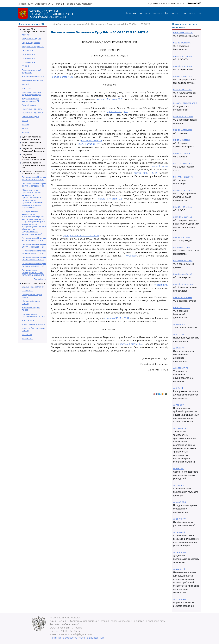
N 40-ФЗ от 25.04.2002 (183, 56)
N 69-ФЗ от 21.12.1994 (182, 43)
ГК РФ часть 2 (28, 54)
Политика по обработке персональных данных (77, 638)
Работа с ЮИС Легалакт (79, 4)
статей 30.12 (141, 173)
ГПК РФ (25, 66)
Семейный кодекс (30, 117)
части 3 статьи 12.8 (92, 141)
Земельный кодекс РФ (33, 80)
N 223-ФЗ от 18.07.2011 (182, 217)
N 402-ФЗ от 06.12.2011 (183, 164)
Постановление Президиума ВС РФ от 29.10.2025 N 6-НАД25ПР (33, 273)
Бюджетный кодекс (31, 39)
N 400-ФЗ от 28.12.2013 (183, 33)
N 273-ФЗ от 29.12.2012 (183, 66)
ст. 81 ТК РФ (178, 388)
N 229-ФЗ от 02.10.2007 (183, 284)
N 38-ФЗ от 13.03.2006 (183, 130)
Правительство (191, 13)
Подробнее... (40, 279)
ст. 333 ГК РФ (179, 324)
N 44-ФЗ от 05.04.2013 (183, 274)
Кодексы (144, 13)
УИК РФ (26, 124)
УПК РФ (26, 132)
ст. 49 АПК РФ (179, 569)
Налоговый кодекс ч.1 (32, 109)
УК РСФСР (27, 335)
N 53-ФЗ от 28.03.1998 (182, 298)
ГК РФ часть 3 (28, 58)
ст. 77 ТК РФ (178, 485)
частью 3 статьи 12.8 (62, 77)
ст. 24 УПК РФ (179, 532)
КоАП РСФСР (28, 320)
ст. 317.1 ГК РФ (179, 335)
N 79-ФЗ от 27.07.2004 (183, 76)
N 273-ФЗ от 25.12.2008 (183, 117)
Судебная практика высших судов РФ (71, 24)
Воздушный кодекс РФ (33, 47)
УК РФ (25, 128)
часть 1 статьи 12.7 (89, 144)
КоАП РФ (26, 88)
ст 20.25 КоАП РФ (181, 368)
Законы (157, 13)
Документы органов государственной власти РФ (34, 165)
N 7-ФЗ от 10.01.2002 (182, 140)
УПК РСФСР (27, 338)
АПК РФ (26, 35)
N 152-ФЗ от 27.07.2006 (183, 261)
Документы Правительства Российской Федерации (33, 157)
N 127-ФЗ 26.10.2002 (181, 247)
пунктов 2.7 (114, 112)
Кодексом (131, 256)
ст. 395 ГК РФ (179, 348)
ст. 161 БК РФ (179, 469)
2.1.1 (126, 112)
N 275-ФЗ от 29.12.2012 (183, 90)
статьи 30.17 (161, 285)
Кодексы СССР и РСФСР (33, 283)
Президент (171, 13)
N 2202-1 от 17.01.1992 (182, 237)
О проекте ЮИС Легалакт (49, 4)
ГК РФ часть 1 (28, 50)
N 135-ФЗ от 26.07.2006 (183, 177)
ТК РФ (25, 121)
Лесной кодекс (29, 105)
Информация (26, 4)
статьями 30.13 (113, 318)
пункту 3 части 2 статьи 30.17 (81, 236)
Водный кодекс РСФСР (33, 287)
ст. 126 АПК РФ (179, 552)
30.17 (126, 318)
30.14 (154, 173)
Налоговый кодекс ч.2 (32, 113)
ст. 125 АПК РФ (179, 599)
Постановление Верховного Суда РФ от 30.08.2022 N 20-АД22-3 (121, 24)
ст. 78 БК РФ (179, 405)
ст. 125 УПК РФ (179, 519)
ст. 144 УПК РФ (180, 502)
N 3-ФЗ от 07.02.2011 (182, 153)
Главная (131, 13)
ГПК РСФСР (27, 291)
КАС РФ (25, 84)
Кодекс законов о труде (33, 324)
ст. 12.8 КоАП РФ (180, 428)
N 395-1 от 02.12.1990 (182, 308)
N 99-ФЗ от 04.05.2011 (182, 190)
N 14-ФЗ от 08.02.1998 (182, 207)
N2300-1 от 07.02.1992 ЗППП (185, 103)
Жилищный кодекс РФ (33, 76)
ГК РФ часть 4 (28, 62)
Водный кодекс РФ (31, 43)
